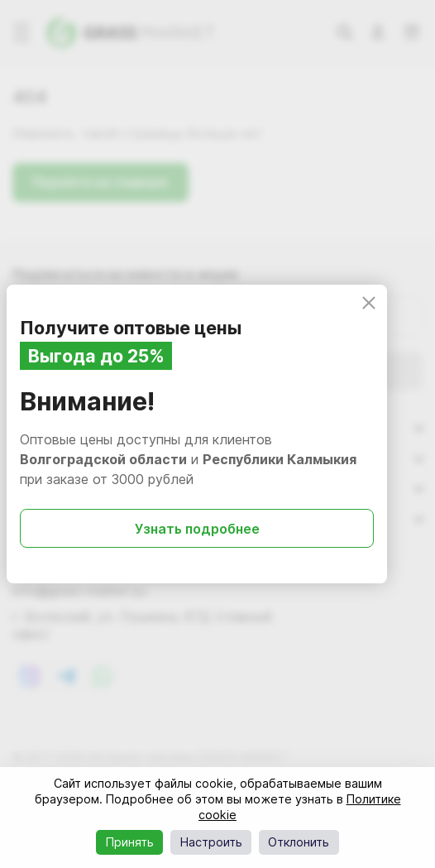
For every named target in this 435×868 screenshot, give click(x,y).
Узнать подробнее (197, 529)
